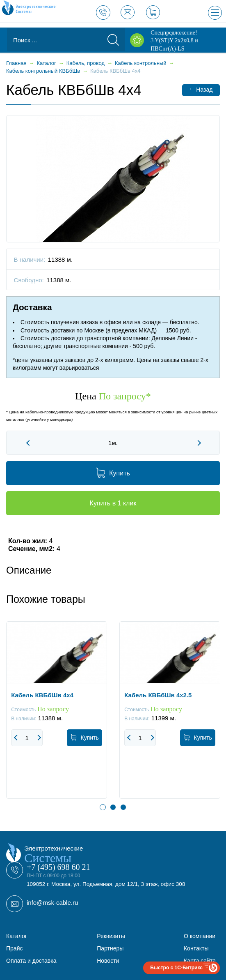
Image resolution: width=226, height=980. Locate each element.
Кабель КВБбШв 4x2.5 (158, 695)
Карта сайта (200, 961)
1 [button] (103, 807)
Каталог (17, 936)
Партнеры (110, 948)
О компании (200, 936)
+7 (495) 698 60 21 (58, 867)
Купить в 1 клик (113, 503)
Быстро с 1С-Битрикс (176, 968)
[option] (57, 716)
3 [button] (123, 807)
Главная (16, 63)
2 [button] (113, 807)
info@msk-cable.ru (52, 903)
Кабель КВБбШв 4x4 (42, 695)
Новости (108, 961)
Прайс (14, 948)
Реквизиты (111, 936)
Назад (201, 89)
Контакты (196, 948)
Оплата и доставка (31, 961)
